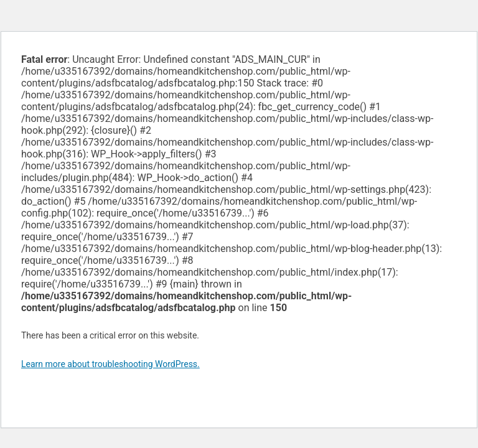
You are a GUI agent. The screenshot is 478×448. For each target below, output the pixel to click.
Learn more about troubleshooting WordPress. (110, 364)
